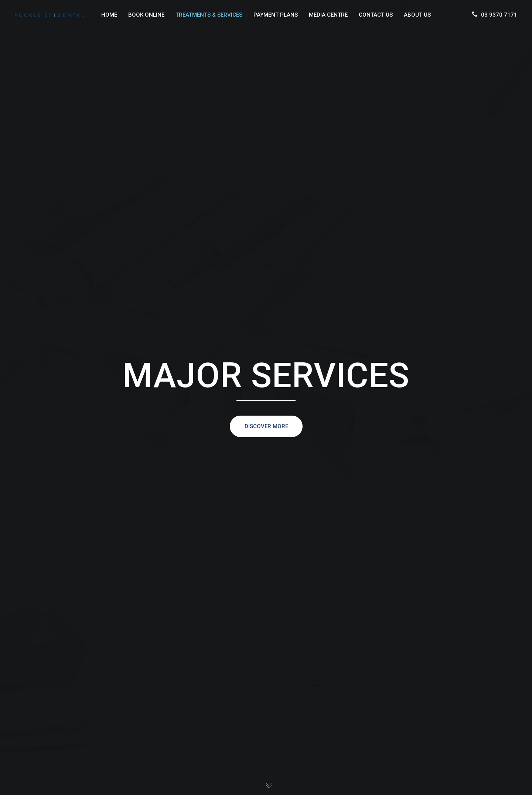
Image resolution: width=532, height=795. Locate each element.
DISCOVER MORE (266, 426)
